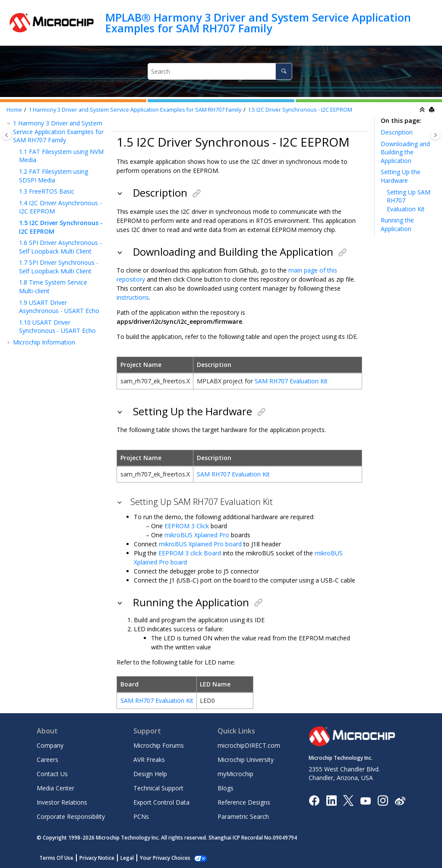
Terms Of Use (56, 858)
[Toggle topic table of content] (435, 135)
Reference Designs (244, 802)
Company (50, 745)
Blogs (226, 788)
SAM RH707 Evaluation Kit (291, 381)
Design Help (150, 774)
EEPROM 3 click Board (190, 553)
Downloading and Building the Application (405, 152)
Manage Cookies (160, 858)
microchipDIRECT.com (249, 745)
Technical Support (158, 788)
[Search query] (220, 71)
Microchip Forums (159, 745)
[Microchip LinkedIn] (331, 800)
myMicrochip (235, 774)
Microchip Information (44, 342)
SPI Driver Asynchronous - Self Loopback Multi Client (60, 247)
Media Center (55, 788)
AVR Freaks (149, 760)
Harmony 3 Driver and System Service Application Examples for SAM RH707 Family (135, 110)
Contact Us (52, 774)
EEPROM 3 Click (187, 526)
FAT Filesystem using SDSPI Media (54, 176)
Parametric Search (243, 816)
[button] (9, 123)
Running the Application (397, 224)
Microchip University (246, 760)
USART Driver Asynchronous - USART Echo (59, 307)
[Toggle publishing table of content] (7, 135)
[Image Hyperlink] (365, 801)
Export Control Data (161, 802)
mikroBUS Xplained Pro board (200, 544)
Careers (47, 760)
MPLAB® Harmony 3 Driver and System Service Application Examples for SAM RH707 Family (258, 23)
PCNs (141, 816)
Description (397, 132)
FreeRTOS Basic (47, 191)
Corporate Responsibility (71, 816)
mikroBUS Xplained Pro (197, 535)
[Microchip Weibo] (400, 801)
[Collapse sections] (423, 110)
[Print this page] (433, 110)
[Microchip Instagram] (383, 800)
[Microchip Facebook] (314, 800)
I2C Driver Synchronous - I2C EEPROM (300, 110)
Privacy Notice (97, 858)
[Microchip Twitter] (348, 800)
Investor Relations (62, 802)
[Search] (284, 71)
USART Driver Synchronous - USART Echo (57, 327)
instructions (133, 297)
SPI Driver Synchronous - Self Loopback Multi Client (59, 267)
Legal (127, 858)
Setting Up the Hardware (401, 176)
